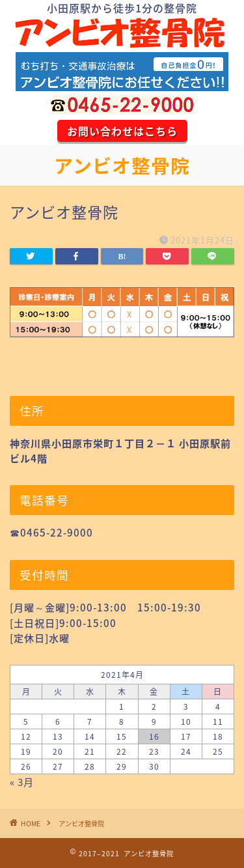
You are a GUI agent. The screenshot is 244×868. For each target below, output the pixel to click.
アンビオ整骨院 (122, 166)
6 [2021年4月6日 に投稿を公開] (58, 721)
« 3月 (22, 782)
